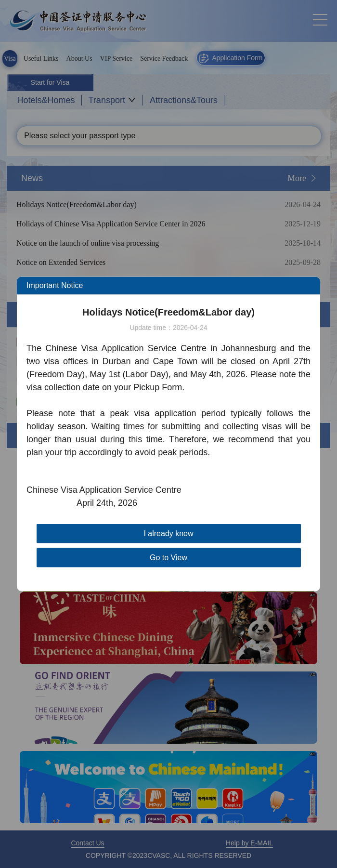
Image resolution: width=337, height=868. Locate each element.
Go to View (168, 558)
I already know (168, 533)
